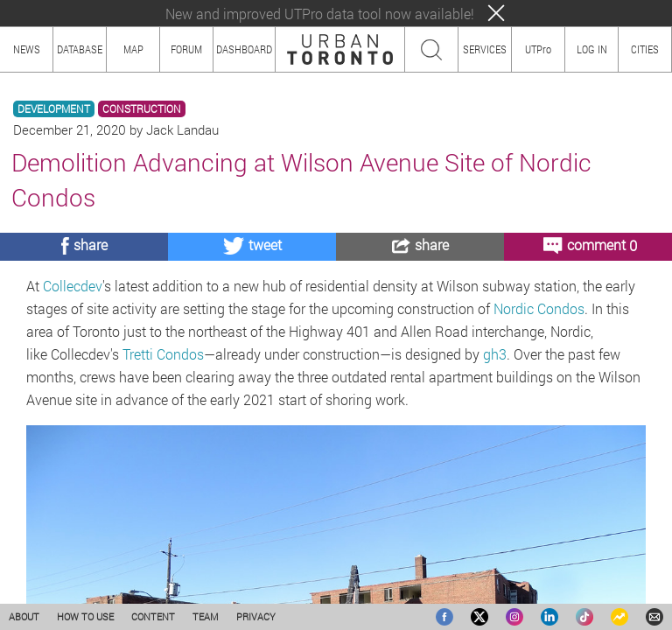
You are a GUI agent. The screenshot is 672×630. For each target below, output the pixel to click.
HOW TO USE (85, 616)
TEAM (206, 616)
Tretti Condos (163, 354)
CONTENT (153, 616)
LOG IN (592, 49)
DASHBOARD (244, 49)
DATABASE (80, 49)
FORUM (186, 49)
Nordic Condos (539, 308)
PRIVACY (256, 616)
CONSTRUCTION (142, 109)
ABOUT (24, 616)
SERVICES (485, 49)
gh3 (495, 354)
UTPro (538, 49)
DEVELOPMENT (54, 109)
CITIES (645, 49)
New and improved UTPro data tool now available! (320, 14)
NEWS (27, 49)
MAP (133, 49)
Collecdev (73, 286)
